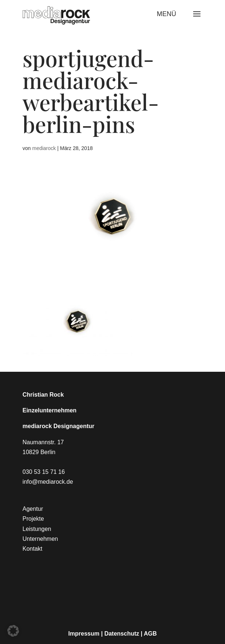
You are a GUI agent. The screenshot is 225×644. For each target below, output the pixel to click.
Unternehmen (40, 539)
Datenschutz (122, 634)
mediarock (44, 148)
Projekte (33, 519)
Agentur (33, 509)
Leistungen (37, 529)
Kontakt (33, 549)
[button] (13, 631)
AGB (150, 634)
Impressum (84, 634)
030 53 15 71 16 (44, 472)
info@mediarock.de (48, 482)
